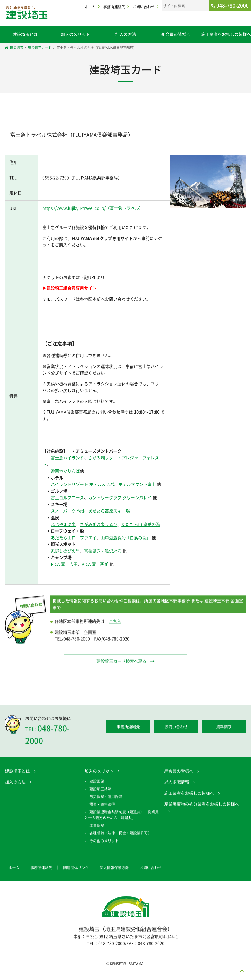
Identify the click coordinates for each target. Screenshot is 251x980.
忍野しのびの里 (65, 552)
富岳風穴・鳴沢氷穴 (102, 552)
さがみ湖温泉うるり (98, 525)
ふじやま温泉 (63, 525)
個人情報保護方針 (114, 870)
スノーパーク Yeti (67, 511)
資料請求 (224, 729)
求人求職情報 (177, 785)
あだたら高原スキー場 (109, 511)
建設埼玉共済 (100, 791)
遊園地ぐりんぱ (65, 472)
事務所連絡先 (114, 7)
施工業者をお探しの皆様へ (226, 34)
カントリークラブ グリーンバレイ (120, 498)
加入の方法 (126, 34)
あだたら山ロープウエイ (73, 538)
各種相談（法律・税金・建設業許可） (120, 836)
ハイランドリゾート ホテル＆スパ (82, 485)
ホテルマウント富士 (137, 485)
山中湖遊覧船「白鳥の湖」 (125, 538)
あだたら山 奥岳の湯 (140, 525)
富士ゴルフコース (67, 498)
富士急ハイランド (67, 458)
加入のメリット (75, 34)
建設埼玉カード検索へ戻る (121, 663)
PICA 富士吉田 (64, 565)
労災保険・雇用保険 (106, 799)
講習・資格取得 (102, 807)
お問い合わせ (144, 7)
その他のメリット (104, 843)
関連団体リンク (76, 870)
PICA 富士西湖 (95, 565)
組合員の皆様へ (176, 34)
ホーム (90, 7)
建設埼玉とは (25, 34)
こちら (115, 624)
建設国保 (97, 784)
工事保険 (97, 828)
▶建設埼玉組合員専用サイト (69, 288)
